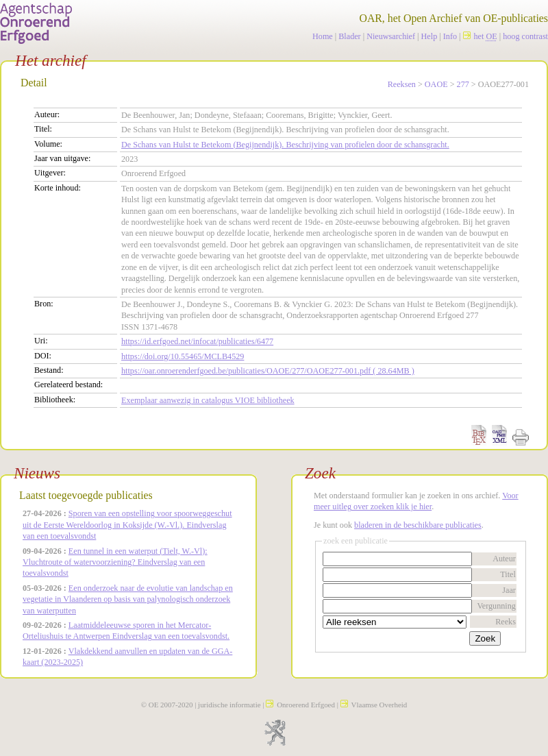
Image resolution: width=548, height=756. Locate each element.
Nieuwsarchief (391, 36)
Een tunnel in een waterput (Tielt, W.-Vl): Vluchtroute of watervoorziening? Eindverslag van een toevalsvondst (115, 562)
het (480, 36)
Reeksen (402, 84)
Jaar (509, 590)
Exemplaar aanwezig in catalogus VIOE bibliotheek (208, 400)
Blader (349, 36)
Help (429, 36)
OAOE (436, 84)
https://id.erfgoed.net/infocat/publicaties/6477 (197, 341)
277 (463, 84)
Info (450, 36)
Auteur (504, 559)
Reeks (506, 622)
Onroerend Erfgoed (300, 705)
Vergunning (496, 606)
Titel (508, 574)
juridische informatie (229, 705)
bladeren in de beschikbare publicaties (418, 525)
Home (323, 36)
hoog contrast (525, 36)
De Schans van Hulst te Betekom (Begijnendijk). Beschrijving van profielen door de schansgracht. (285, 145)
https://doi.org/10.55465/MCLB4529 (183, 356)
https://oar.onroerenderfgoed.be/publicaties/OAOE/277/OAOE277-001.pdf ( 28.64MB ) (268, 371)
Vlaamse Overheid (374, 705)
